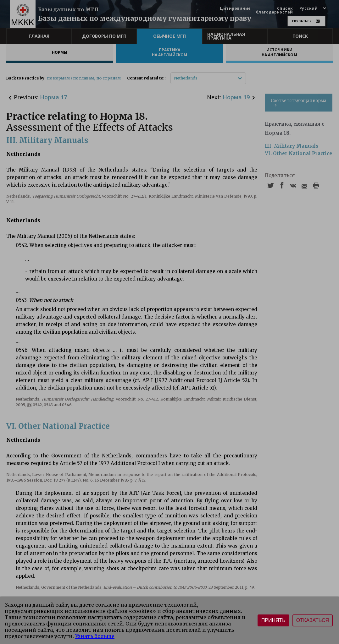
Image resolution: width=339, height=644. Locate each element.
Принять (273, 620)
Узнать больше (95, 636)
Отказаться (313, 620)
